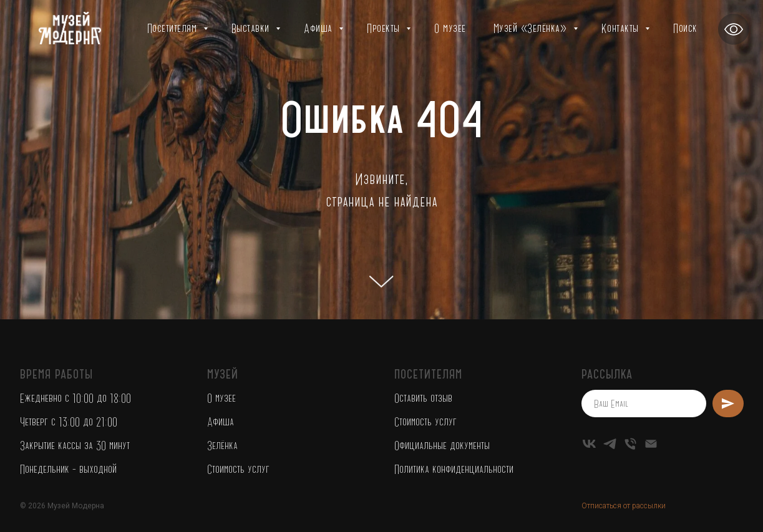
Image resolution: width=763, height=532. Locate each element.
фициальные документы (445, 445)
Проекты (385, 28)
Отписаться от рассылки (624, 506)
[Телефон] (630, 444)
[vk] (589, 444)
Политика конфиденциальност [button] (452, 469)
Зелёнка (222, 445)
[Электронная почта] (651, 444)
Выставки (252, 28)
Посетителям (174, 28)
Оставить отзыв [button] (423, 398)
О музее (450, 28)
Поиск (685, 28)
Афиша (320, 28)
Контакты (622, 28)
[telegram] (610, 444)
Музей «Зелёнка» (532, 28)
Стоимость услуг (238, 469)
